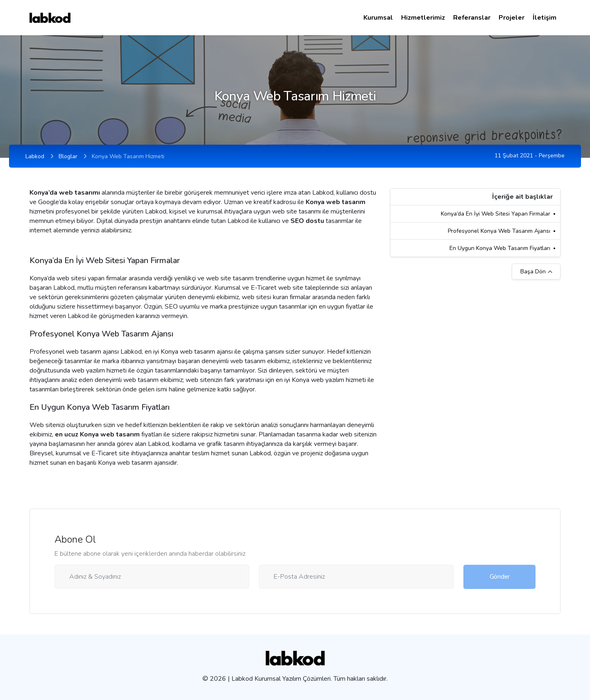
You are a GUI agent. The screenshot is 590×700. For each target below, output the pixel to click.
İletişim (545, 18)
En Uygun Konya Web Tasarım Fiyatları (500, 248)
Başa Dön (536, 272)
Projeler (512, 18)
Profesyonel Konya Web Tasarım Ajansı (499, 231)
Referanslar (472, 18)
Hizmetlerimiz (423, 18)
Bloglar (68, 156)
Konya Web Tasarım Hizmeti (128, 156)
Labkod (35, 156)
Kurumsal (378, 18)
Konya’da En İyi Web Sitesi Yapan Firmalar (496, 214)
